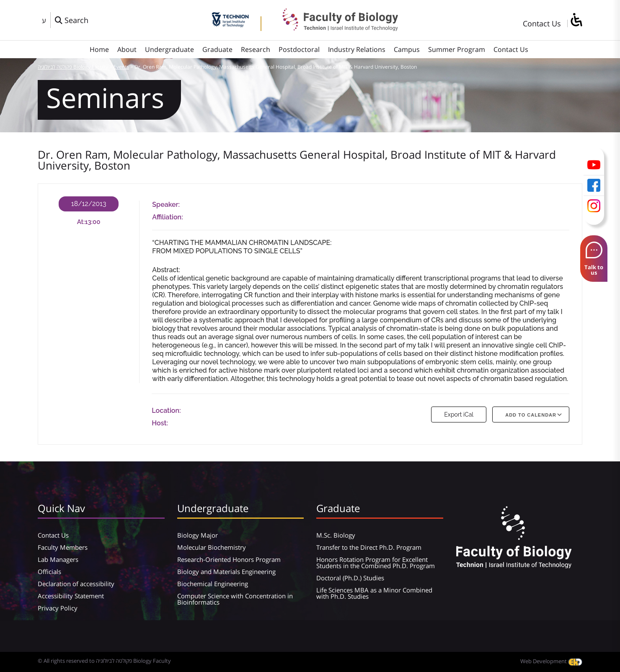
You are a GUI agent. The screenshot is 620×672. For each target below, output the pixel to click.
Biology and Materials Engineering (226, 572)
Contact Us (542, 23)
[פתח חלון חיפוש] (72, 20)
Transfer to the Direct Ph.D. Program (369, 547)
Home (99, 49)
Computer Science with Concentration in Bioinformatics (235, 599)
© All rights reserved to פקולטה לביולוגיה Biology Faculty (104, 661)
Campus (407, 49)
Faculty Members (63, 547)
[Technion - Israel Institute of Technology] (230, 24)
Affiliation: (167, 217)
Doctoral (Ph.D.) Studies (350, 578)
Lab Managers (58, 559)
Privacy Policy (58, 608)
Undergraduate (169, 49)
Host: (160, 423)
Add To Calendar (531, 415)
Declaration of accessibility (76, 584)
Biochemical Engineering (213, 584)
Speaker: (166, 205)
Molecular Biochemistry (212, 547)
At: (81, 222)
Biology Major (198, 535)
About (127, 49)
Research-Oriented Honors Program (229, 559)
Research (256, 49)
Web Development (551, 661)
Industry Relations (357, 49)
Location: (166, 411)
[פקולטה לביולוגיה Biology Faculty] (334, 28)
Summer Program (457, 49)
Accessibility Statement (71, 596)
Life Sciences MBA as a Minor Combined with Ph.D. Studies (374, 593)
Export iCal (459, 415)
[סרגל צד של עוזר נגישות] (576, 20)
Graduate (217, 49)
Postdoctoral (299, 49)
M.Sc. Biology (336, 535)
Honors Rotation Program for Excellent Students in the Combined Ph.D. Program (376, 563)
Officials (49, 572)
